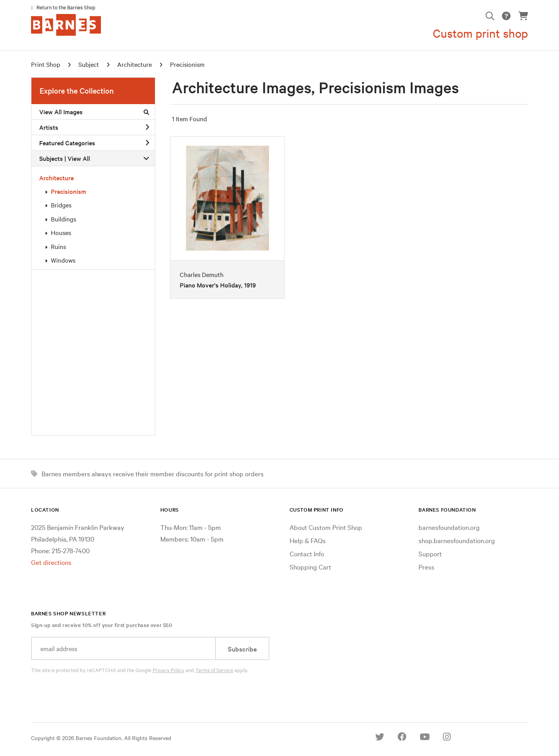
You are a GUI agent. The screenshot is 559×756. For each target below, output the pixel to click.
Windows (63, 260)
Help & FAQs (308, 540)
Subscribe (242, 649)
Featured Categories (94, 143)
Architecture (56, 178)
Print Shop (46, 64)
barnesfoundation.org (449, 527)
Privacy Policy (168, 670)
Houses (61, 232)
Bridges (61, 205)
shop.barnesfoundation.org (457, 540)
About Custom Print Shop (326, 527)
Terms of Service (214, 670)
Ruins (58, 246)
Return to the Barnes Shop (66, 7)
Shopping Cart (310, 567)
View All (79, 158)
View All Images (94, 111)
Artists (94, 127)
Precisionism (69, 191)
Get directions (51, 562)
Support (430, 553)
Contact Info (307, 553)
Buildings (63, 219)
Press (426, 567)
